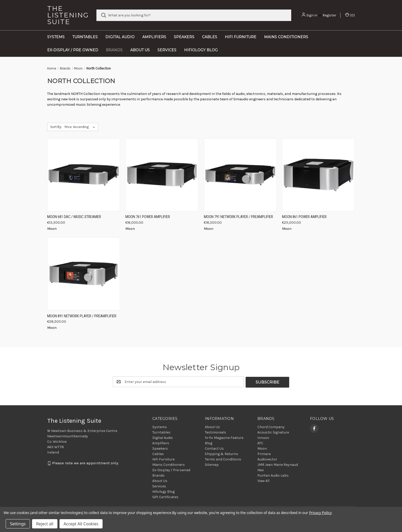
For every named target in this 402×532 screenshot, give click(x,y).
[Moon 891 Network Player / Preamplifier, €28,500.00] (84, 274)
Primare (264, 453)
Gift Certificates (165, 496)
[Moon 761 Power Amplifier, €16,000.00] (162, 175)
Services (167, 50)
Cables (210, 37)
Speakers (184, 37)
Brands (114, 50)
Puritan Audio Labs (273, 475)
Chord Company (271, 426)
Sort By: (56, 127)
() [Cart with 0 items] (350, 15)
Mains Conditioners (286, 37)
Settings (18, 524)
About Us (140, 50)
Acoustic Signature (273, 432)
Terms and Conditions (223, 459)
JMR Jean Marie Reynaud (278, 464)
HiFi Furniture (241, 37)
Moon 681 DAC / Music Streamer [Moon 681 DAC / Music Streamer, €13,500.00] (74, 217)
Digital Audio (120, 37)
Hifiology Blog (201, 50)
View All (263, 480)
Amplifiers (154, 37)
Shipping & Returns (222, 453)
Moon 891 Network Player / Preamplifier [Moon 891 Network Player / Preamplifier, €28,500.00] (82, 316)
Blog (209, 443)
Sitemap (212, 464)
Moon (262, 448)
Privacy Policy (320, 513)
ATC (260, 443)
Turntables (85, 37)
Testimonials (215, 432)
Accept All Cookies (81, 524)
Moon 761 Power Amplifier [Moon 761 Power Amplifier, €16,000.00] (148, 217)
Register (329, 15)
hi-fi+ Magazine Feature (224, 437)
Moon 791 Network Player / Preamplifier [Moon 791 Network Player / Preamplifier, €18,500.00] (238, 217)
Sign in (312, 15)
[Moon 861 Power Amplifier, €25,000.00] (318, 175)
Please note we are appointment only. (86, 463)
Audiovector (267, 459)
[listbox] (81, 127)
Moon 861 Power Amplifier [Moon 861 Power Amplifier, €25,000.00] (304, 217)
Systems (56, 37)
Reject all (45, 524)
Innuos (263, 437)
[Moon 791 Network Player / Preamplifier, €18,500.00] (240, 175)
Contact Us (214, 448)
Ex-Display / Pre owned (73, 50)
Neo (261, 470)
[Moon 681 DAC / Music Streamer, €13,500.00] (84, 175)
